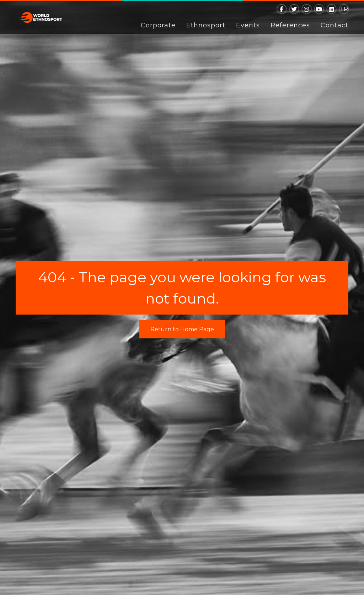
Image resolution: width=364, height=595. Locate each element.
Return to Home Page (182, 329)
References (290, 25)
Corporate (158, 25)
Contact (334, 25)
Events (248, 25)
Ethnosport (206, 25)
